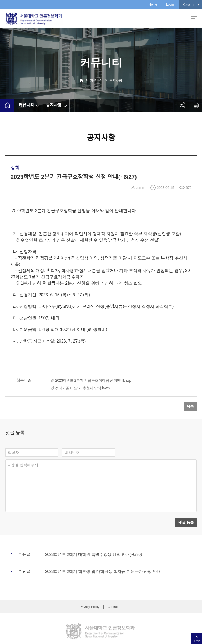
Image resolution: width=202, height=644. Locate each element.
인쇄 (195, 105)
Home (153, 4)
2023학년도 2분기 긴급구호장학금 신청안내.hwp (93, 380)
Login (170, 4)
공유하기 (182, 105)
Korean (188, 5)
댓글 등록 (186, 499)
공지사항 (116, 80)
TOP (197, 641)
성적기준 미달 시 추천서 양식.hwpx (83, 388)
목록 (190, 407)
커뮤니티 (96, 80)
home (7, 105)
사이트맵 (194, 19)
